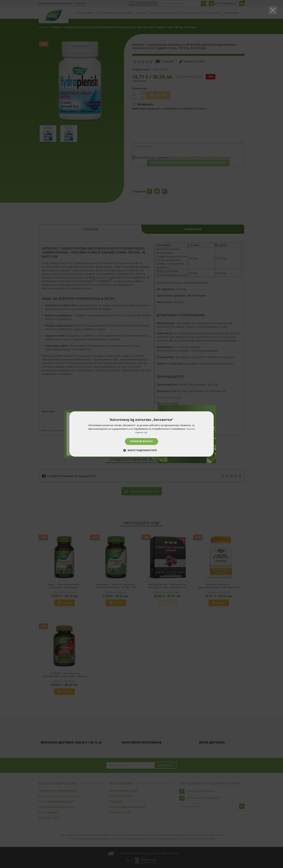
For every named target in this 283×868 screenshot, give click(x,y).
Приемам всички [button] (142, 441)
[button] (141, 450)
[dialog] (141, 434)
